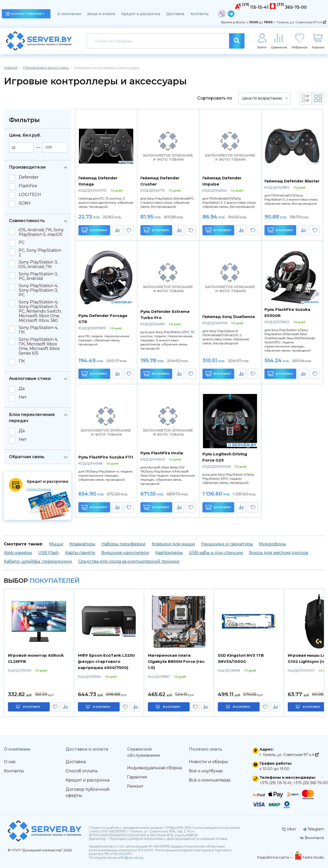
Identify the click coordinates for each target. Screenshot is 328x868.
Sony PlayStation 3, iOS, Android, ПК (38, 265)
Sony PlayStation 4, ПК (38, 330)
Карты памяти (80, 553)
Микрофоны (273, 544)
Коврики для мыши (173, 544)
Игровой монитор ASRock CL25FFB (36, 658)
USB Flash (49, 553)
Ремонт (135, 786)
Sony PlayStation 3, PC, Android (38, 276)
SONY (25, 203)
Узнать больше (39, 489)
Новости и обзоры (208, 762)
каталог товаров (25, 14)
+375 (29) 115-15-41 (275, 783)
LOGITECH (30, 195)
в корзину (32, 707)
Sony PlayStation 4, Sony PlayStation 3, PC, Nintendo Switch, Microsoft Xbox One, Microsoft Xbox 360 (40, 311)
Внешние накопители (125, 553)
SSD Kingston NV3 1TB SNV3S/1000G (241, 658)
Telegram (313, 829)
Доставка (175, 14)
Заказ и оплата (101, 14)
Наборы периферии (124, 544)
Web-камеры (18, 553)
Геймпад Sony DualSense (229, 317)
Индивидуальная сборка (154, 768)
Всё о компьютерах (210, 780)
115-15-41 (259, 7)
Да (22, 389)
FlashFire (28, 186)
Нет (23, 397)
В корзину (94, 230)
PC (22, 243)
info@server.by (131, 858)
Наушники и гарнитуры (227, 544)
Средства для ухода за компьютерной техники (129, 561)
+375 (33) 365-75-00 (310, 783)
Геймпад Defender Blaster (292, 181)
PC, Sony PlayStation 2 (40, 253)
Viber (289, 829)
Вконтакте (312, 838)
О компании (69, 14)
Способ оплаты (82, 771)
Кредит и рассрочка (141, 14)
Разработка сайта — (275, 857)
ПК (22, 361)
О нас (10, 762)
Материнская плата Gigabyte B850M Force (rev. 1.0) (177, 661)
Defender (29, 177)
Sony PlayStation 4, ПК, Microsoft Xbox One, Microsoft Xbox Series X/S (39, 346)
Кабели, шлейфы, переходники (38, 561)
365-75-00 (296, 7)
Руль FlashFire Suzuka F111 (106, 457)
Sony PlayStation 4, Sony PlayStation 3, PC (38, 290)
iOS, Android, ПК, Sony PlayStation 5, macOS (41, 232)
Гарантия (137, 777)
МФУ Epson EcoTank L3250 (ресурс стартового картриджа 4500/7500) (106, 661)
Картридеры (169, 553)
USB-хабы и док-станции (216, 553)
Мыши (56, 544)
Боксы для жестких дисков (279, 553)
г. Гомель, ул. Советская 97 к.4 (300, 22)
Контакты (199, 14)
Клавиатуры (82, 544)
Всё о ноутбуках (206, 771)
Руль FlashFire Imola (162, 453)
